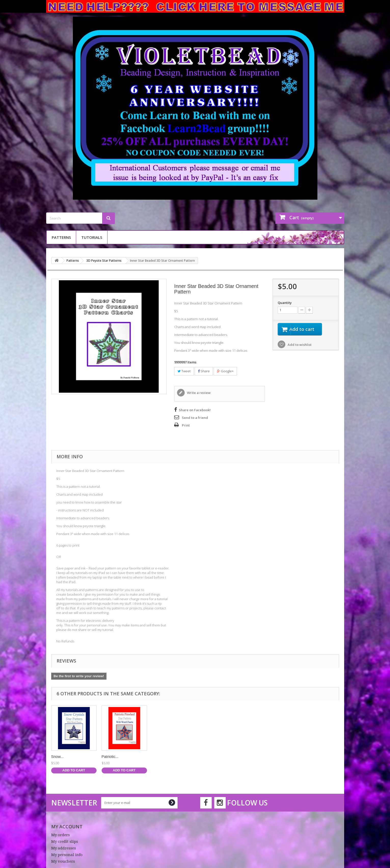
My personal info (67, 855)
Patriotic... (312, 756)
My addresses (64, 848)
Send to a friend (195, 418)
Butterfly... (211, 756)
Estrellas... (60, 756)
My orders (60, 835)
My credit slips (65, 842)
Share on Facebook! (195, 410)
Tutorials (92, 237)
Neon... (108, 756)
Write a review (198, 393)
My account (67, 827)
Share (204, 371)
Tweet (184, 371)
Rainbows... (162, 756)
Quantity (285, 303)
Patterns (61, 237)
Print (186, 425)
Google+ (225, 371)
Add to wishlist (299, 345)
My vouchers (63, 861)
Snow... (259, 756)
